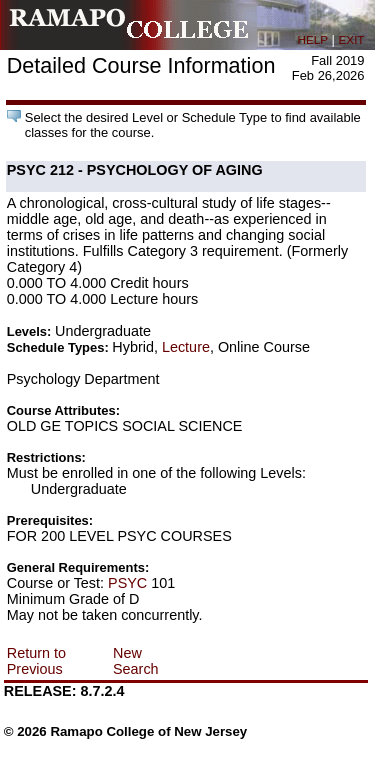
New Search (136, 661)
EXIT (352, 39)
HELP (313, 39)
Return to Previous (36, 661)
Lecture (186, 347)
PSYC (127, 583)
